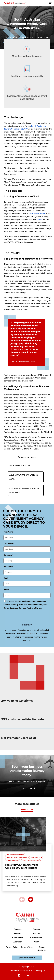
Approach (18, 942)
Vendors (18, 934)
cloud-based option (37, 214)
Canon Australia (42, 949)
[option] (27, 855)
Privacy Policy (12, 947)
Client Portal (18, 938)
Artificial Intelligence (31, 861)
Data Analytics (36, 857)
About (36, 942)
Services (18, 929)
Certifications (36, 938)
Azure (40, 220)
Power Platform (13, 861)
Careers (36, 929)
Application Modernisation (17, 857)
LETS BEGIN (25, 788)
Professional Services (15, 854)
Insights (36, 934)
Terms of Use (27, 947)
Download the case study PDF (25, 38)
